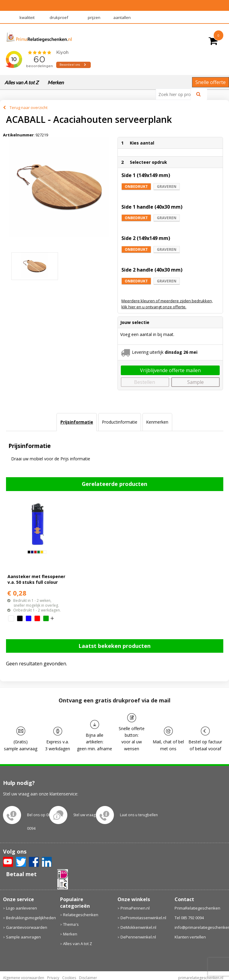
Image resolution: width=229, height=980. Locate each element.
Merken (56, 82)
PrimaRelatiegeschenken (197, 908)
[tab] (76, 422)
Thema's (71, 924)
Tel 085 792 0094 (189, 918)
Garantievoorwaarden (27, 927)
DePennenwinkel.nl (138, 937)
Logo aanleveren (21, 908)
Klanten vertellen (190, 937)
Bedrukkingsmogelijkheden (30, 918)
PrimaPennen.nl (135, 908)
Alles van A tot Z (21, 82)
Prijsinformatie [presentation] (77, 422)
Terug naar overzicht (29, 107)
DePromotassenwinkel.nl (143, 918)
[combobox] (176, 94)
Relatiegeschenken (81, 915)
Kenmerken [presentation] (157, 422)
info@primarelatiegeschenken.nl (200, 927)
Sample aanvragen (23, 937)
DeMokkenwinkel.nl (138, 927)
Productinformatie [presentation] (120, 422)
